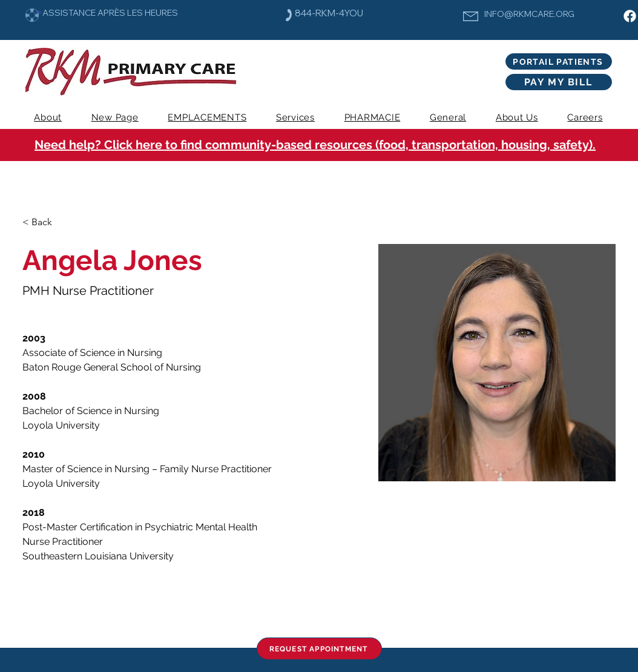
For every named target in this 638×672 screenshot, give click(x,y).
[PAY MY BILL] (559, 82)
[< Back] (46, 222)
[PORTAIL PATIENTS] (559, 61)
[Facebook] (630, 16)
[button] (296, 117)
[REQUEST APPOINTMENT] (319, 649)
